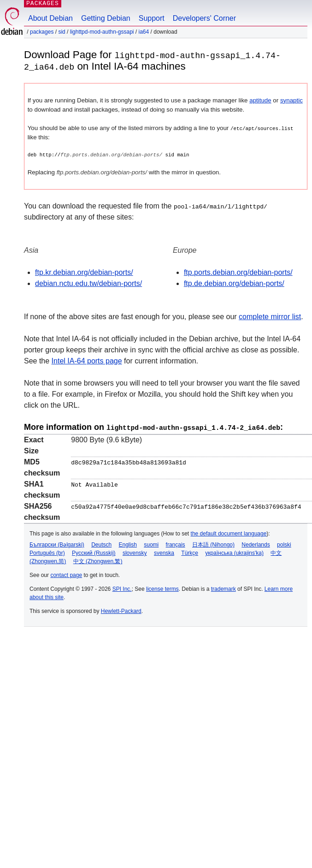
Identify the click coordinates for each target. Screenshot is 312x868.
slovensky (135, 552)
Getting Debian (106, 18)
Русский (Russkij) (94, 552)
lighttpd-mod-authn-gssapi (102, 32)
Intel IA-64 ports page (87, 360)
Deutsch (101, 543)
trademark (224, 588)
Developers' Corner (204, 18)
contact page (66, 574)
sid (62, 32)
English (128, 543)
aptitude (260, 100)
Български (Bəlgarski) (57, 543)
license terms (162, 588)
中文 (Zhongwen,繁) (98, 560)
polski (284, 543)
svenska (164, 552)
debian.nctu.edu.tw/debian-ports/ (88, 283)
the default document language (229, 532)
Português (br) (47, 552)
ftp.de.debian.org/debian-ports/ (234, 283)
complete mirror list (270, 316)
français (176, 543)
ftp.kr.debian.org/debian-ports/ (84, 272)
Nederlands (256, 543)
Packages (42, 32)
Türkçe (190, 552)
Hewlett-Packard (121, 610)
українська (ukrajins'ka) (234, 552)
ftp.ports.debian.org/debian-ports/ (238, 272)
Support (152, 18)
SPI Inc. (122, 588)
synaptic (291, 100)
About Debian (50, 18)
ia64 (144, 32)
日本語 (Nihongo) (213, 543)
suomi (151, 543)
